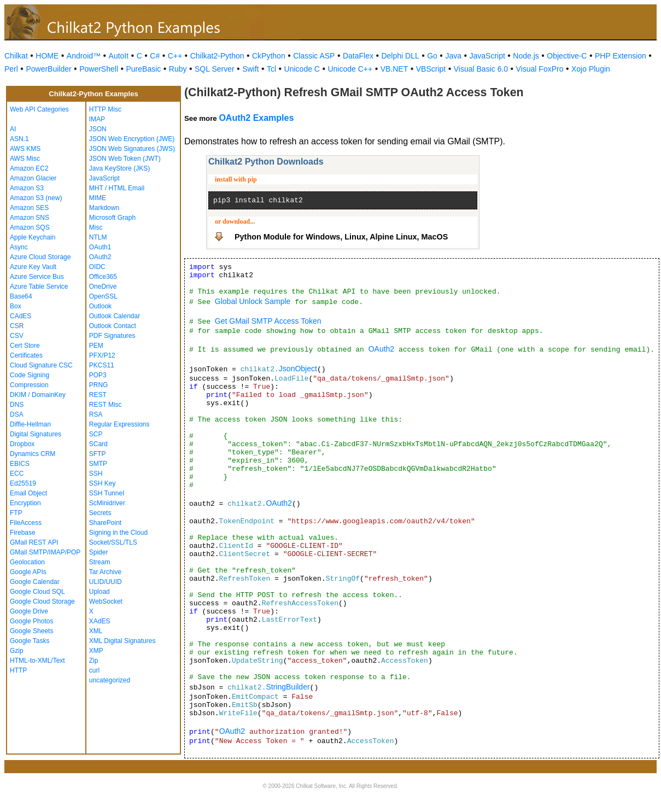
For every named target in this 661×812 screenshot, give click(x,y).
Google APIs (28, 572)
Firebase (23, 533)
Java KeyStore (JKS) (119, 168)
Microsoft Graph (112, 218)
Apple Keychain (33, 237)
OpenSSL (103, 296)
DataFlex (358, 56)
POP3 (98, 375)
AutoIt (119, 56)
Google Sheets (31, 631)
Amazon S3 (27, 188)
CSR (17, 326)
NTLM (98, 237)
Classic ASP (314, 56)
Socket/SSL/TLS (113, 542)
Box (16, 306)
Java (453, 56)
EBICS (20, 464)
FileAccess (26, 523)
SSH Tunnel (107, 493)
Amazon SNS (30, 218)
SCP (96, 434)
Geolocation (27, 562)
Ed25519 (23, 483)
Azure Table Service (39, 287)
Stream (100, 562)
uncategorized (110, 680)
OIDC (97, 267)
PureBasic (144, 69)
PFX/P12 (102, 355)
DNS (17, 405)
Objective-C (567, 56)
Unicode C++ (350, 69)
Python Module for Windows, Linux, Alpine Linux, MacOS (341, 237)
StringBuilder (288, 687)
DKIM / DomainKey (38, 395)
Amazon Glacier (33, 178)
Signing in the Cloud (118, 533)
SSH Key (103, 483)
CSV (17, 336)
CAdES (21, 316)
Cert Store (25, 346)
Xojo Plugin (591, 69)
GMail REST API (34, 542)
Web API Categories (39, 109)
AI (13, 129)
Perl (11, 69)
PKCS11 (102, 365)
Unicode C (302, 69)
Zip (94, 661)
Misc (96, 227)
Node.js (526, 56)
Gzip (17, 651)
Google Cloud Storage (42, 601)
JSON (98, 129)
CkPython (269, 56)
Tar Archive (105, 572)
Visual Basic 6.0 (481, 69)
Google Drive (29, 611)
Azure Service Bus (37, 277)
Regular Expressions (119, 424)
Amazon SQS (30, 227)
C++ (175, 56)
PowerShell (99, 69)
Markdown (104, 208)
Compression (29, 385)
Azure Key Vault (33, 267)
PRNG (99, 385)
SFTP (98, 454)
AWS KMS (25, 149)
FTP (16, 513)
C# (155, 56)
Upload (100, 592)
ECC (17, 474)
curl (94, 670)
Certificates (26, 355)
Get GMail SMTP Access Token (268, 321)
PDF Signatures (112, 336)
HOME (47, 56)
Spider (99, 552)
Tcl (271, 69)
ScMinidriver (107, 503)
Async (19, 247)
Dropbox (22, 444)
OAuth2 (100, 257)
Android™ (84, 56)
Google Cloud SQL (37, 592)
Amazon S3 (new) (36, 198)
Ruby (178, 69)
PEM (96, 346)
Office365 (103, 277)
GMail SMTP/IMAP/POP (45, 552)
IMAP (97, 119)
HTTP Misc (105, 109)
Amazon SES (29, 208)
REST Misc (106, 405)
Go (432, 56)
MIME (98, 198)
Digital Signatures (36, 434)
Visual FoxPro (540, 69)
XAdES (100, 621)
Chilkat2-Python (217, 56)
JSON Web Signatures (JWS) (132, 149)
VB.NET (394, 69)
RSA (96, 414)
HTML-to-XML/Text (37, 661)
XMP (96, 651)
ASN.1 (19, 139)
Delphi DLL (400, 56)
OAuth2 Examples (256, 118)
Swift (250, 69)
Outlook (100, 306)
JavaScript (487, 56)
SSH (96, 474)
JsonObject (298, 369)
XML (96, 631)
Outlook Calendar (115, 316)
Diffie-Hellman (30, 424)
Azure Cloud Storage (40, 257)
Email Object (28, 493)
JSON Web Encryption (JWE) (132, 139)
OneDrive (103, 287)
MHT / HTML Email (117, 188)
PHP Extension (621, 56)
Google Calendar (35, 582)
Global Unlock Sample (253, 301)
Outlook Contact (113, 326)
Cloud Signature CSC (41, 365)
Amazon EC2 (29, 168)
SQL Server (215, 69)
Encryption (25, 503)
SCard (98, 444)
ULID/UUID (106, 582)
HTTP (18, 670)
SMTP (98, 464)
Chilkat (16, 56)
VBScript (431, 69)
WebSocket (106, 601)
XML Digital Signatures (122, 641)
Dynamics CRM (33, 454)
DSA (17, 414)
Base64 (21, 296)
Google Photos (31, 621)
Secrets (100, 513)
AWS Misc (25, 159)
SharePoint (105, 523)
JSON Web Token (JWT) (125, 159)
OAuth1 (100, 247)
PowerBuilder (48, 69)
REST (98, 395)
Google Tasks (30, 641)
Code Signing (30, 375)
